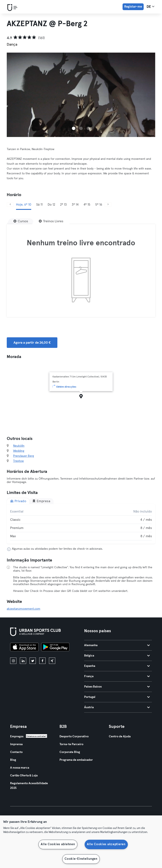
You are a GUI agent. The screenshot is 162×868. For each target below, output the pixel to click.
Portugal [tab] (117, 697)
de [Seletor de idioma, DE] (151, 7)
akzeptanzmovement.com (24, 609)
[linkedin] (23, 661)
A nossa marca (20, 768)
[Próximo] (108, 205)
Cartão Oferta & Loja (24, 776)
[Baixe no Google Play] (55, 648)
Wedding (19, 451)
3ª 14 (75, 205)
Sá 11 (39, 205)
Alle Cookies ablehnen (58, 844)
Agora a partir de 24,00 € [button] (32, 343)
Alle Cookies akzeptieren (106, 844)
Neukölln (19, 446)
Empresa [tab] (41, 501)
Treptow (18, 461)
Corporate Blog (70, 752)
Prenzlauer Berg (24, 456)
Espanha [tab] (117, 666)
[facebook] (42, 661)
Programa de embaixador (76, 760)
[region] (81, 842)
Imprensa (16, 744)
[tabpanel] (81, 524)
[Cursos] (21, 221)
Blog (13, 760)
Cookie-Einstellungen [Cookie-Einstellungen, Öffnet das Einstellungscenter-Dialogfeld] (81, 859)
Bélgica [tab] (117, 656)
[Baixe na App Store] (24, 648)
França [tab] (117, 676)
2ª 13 (63, 205)
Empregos (17, 736)
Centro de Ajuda (120, 736)
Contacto (16, 752)
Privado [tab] (18, 501)
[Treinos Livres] (51, 221)
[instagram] (13, 661)
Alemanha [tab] (117, 645)
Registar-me (133, 7)
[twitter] (33, 661)
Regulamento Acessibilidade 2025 (29, 786)
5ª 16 (99, 205)
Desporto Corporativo (74, 736)
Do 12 (51, 205)
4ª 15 (87, 205)
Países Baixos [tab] (117, 687)
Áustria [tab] (117, 707)
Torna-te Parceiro (71, 744)
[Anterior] (10, 205)
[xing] (52, 661)
